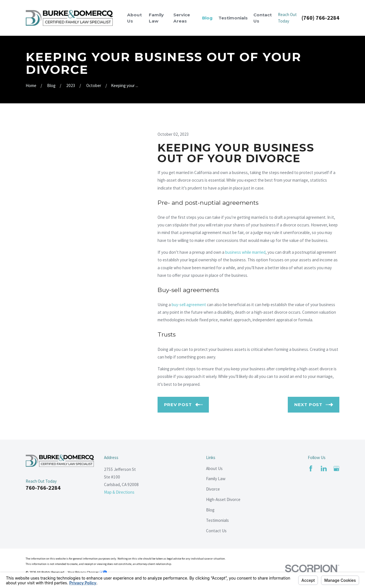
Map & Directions (119, 492)
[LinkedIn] (324, 468)
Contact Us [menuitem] (263, 18)
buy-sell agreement (189, 305)
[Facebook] (311, 468)
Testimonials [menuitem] (233, 18)
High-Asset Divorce (223, 499)
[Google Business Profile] (336, 468)
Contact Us (216, 531)
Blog (210, 510)
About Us (214, 468)
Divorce (213, 489)
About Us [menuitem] (134, 18)
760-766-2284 (43, 488)
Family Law (216, 479)
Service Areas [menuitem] (182, 18)
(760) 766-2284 (320, 18)
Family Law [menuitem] (156, 18)
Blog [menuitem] (207, 18)
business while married (245, 252)
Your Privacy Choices (87, 572)
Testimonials (217, 520)
